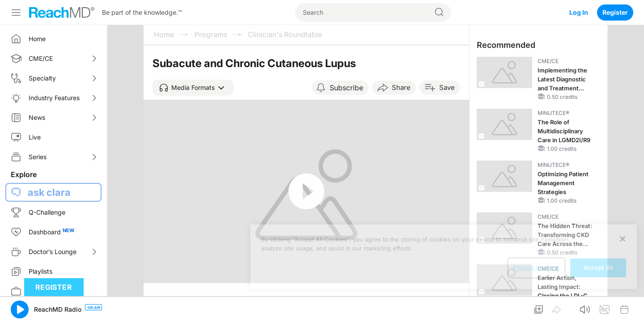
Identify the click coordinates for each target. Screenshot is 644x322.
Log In (579, 12)
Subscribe (346, 88)
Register (615, 12)
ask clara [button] (49, 192)
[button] (193, 88)
